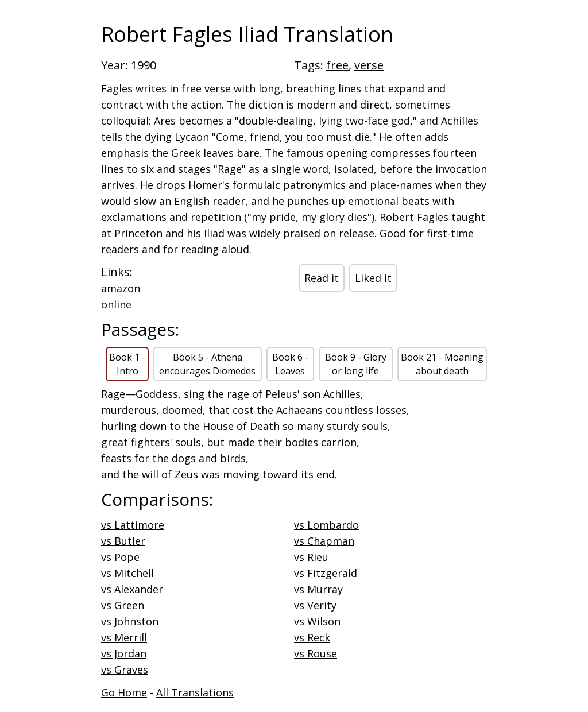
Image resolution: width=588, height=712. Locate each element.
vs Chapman (324, 541)
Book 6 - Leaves (290, 364)
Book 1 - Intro (127, 364)
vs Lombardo (326, 525)
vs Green (123, 605)
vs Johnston (130, 621)
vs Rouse (316, 653)
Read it (322, 278)
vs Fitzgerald (326, 573)
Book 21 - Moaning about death (442, 364)
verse (369, 65)
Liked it (373, 278)
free (337, 65)
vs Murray (318, 589)
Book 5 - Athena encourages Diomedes (207, 364)
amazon (121, 288)
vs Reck (312, 637)
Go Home (124, 692)
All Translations (195, 692)
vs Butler (123, 541)
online (116, 304)
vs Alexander (132, 589)
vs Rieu (311, 557)
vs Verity (315, 605)
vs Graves (125, 670)
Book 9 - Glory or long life (356, 364)
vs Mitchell (127, 573)
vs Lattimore (133, 525)
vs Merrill (124, 637)
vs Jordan (124, 653)
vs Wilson (317, 621)
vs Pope (120, 557)
